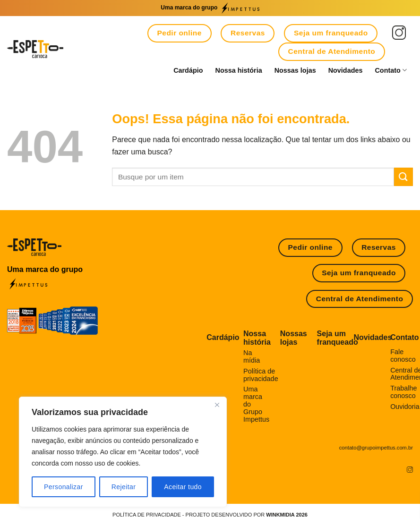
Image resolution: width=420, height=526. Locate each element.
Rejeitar (124, 487)
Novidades (346, 70)
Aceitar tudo (183, 487)
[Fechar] (217, 405)
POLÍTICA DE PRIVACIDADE (147, 515)
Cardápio (188, 70)
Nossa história (239, 70)
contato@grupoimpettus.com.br (376, 448)
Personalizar (64, 487)
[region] (123, 452)
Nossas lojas (295, 70)
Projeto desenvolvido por (247, 515)
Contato (391, 70)
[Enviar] (403, 177)
